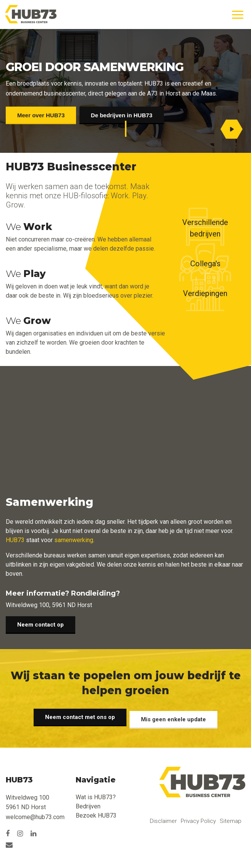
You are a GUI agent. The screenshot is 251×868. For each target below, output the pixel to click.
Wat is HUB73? (96, 795)
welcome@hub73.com (35, 815)
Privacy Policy (198, 819)
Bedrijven (88, 804)
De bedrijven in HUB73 (126, 115)
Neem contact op (40, 627)
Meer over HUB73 (41, 115)
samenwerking (74, 540)
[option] (236, 112)
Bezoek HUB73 (96, 813)
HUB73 (15, 540)
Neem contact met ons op (78, 717)
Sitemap (231, 819)
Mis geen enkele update (176, 717)
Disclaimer (163, 819)
